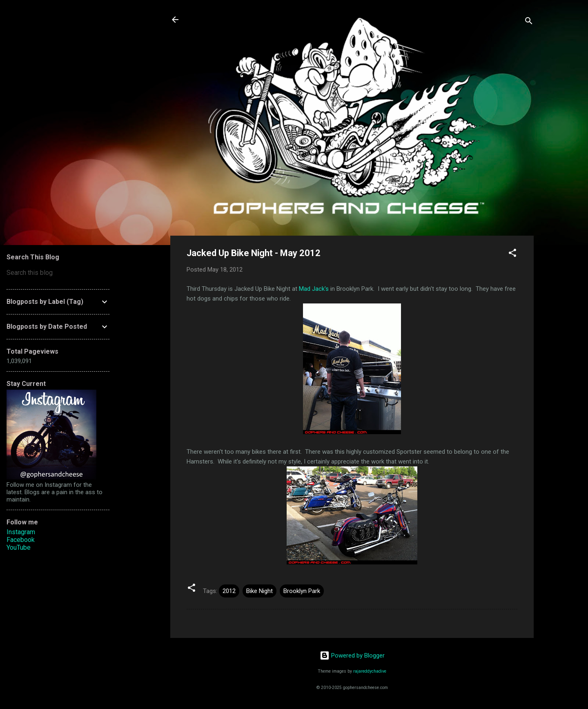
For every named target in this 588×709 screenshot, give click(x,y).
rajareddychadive (370, 671)
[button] (512, 254)
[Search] (529, 22)
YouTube (19, 547)
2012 (229, 591)
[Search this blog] (58, 273)
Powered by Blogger (352, 655)
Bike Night (259, 591)
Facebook (21, 540)
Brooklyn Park (302, 591)
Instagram (21, 532)
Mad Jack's (314, 289)
